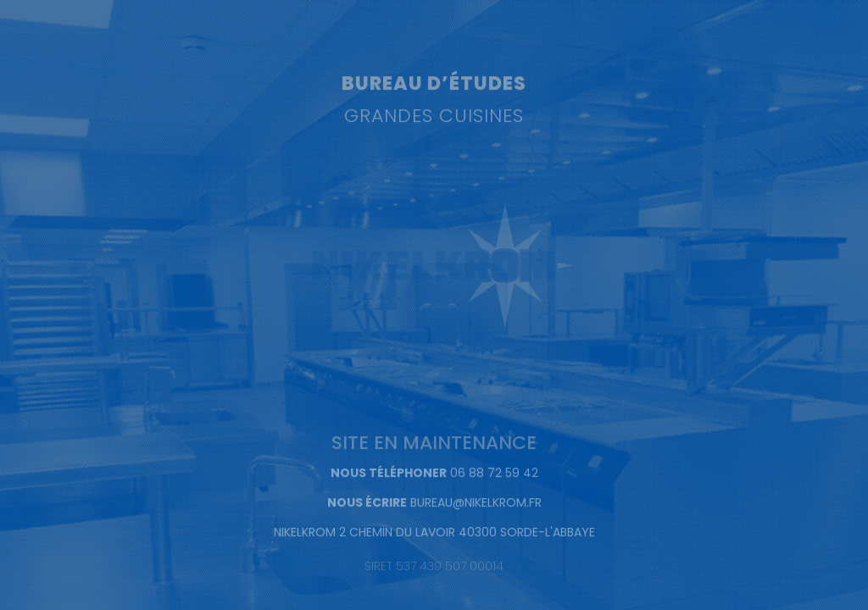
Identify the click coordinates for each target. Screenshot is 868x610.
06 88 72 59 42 (494, 474)
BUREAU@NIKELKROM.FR (476, 503)
